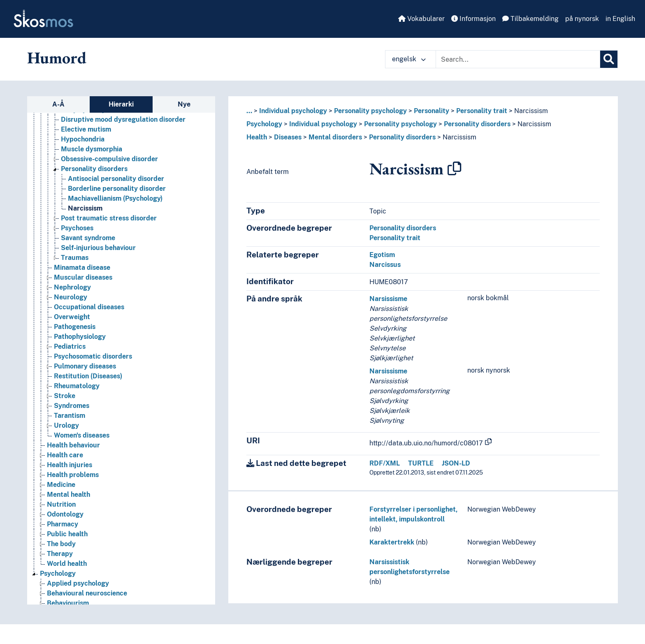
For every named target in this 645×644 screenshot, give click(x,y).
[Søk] (609, 59)
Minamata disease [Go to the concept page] (82, 268)
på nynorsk (582, 19)
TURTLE (421, 463)
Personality (432, 111)
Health (257, 137)
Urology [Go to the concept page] (66, 425)
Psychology (264, 124)
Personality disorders (477, 124)
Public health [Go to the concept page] (67, 534)
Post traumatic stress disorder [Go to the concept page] (109, 218)
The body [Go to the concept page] (61, 544)
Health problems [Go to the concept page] (73, 475)
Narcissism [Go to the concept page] (85, 208)
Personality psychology (370, 111)
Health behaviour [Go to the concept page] (73, 445)
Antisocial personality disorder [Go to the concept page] (116, 179)
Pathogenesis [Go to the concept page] (75, 327)
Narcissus (385, 265)
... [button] (249, 111)
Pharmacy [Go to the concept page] (63, 524)
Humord (57, 58)
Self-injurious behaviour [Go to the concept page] (98, 248)
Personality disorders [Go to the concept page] (94, 169)
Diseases (288, 137)
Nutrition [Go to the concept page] (61, 504)
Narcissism (531, 111)
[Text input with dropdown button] (518, 59)
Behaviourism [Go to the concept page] (68, 603)
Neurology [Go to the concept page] (71, 297)
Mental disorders (335, 137)
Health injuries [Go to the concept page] (70, 465)
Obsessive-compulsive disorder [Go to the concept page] (109, 159)
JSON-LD (456, 463)
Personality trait (482, 111)
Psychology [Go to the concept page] (58, 573)
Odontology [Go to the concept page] (65, 514)
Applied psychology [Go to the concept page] (78, 583)
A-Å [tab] (58, 104)
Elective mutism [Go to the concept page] (86, 129)
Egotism (382, 255)
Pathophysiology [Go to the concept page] (80, 337)
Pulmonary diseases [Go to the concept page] (85, 366)
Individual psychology (293, 111)
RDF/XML (385, 463)
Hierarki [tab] (121, 104)
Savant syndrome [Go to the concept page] (88, 238)
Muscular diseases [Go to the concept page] (83, 277)
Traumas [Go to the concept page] (75, 258)
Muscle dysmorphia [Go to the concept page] (92, 149)
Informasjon (473, 19)
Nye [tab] (184, 104)
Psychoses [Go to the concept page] (77, 228)
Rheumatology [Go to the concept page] (77, 386)
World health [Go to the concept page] (67, 564)
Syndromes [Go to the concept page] (72, 406)
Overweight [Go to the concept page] (72, 317)
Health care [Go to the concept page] (65, 455)
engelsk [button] (409, 59)
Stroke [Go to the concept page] (65, 396)
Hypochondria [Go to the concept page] (83, 139)
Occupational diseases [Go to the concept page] (89, 307)
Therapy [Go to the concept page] (60, 554)
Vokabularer (421, 19)
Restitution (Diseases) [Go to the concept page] (88, 376)
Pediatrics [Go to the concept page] (70, 346)
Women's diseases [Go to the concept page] (82, 435)
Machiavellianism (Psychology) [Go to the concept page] (115, 198)
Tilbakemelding (530, 19)
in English (620, 19)
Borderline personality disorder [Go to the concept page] (117, 189)
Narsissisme (388, 299)
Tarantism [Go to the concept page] (70, 416)
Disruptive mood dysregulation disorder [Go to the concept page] (123, 119)
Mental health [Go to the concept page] (68, 495)
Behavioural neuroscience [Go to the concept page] (87, 593)
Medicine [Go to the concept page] (61, 485)
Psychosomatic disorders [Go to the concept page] (93, 356)
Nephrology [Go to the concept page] (72, 287)
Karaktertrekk (392, 542)
